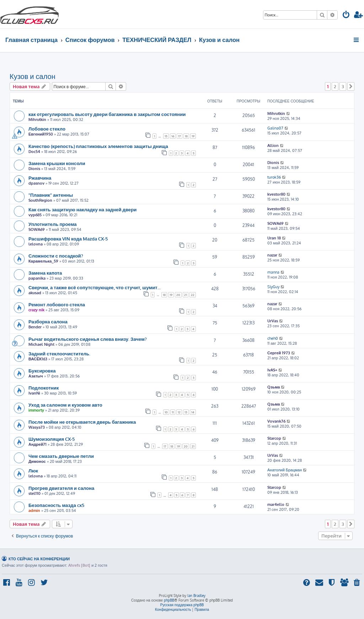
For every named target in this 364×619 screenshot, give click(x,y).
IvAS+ (272, 370)
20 (178, 295)
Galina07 (275, 128)
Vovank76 (276, 421)
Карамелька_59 (43, 261)
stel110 (34, 493)
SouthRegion (40, 200)
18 (186, 136)
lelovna (36, 244)
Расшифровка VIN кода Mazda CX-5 (68, 239)
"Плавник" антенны (51, 195)
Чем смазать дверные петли (61, 456)
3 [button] (343, 86)
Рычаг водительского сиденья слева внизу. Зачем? (88, 339)
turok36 (274, 177)
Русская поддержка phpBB (182, 605)
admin (34, 510)
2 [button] (335, 86)
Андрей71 (38, 444)
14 (193, 412)
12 (179, 412)
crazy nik (36, 310)
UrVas (273, 321)
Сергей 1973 (279, 353)
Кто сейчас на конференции (39, 559)
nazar (272, 255)
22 (193, 295)
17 (180, 136)
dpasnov (36, 183)
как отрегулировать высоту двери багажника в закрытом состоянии (107, 114)
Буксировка (42, 371)
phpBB (169, 600)
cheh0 (273, 338)
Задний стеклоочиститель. (59, 353)
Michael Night (41, 344)
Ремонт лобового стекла (57, 304)
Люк (33, 470)
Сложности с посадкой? (56, 256)
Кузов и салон (33, 76)
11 (173, 412)
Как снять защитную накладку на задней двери (82, 209)
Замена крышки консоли (57, 163)
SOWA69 (37, 229)
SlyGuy (273, 287)
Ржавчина (40, 178)
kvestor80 (276, 194)
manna (273, 272)
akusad (35, 293)
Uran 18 (274, 238)
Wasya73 (37, 427)
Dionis (34, 169)
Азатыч (36, 376)
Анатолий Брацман (285, 470)
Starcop (274, 438)
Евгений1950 (41, 134)
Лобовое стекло (47, 129)
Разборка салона (48, 321)
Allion (273, 146)
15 (166, 136)
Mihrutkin (37, 120)
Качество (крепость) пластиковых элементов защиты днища (98, 146)
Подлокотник (44, 388)
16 (173, 136)
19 (193, 136)
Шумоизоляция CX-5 (52, 439)
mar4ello (276, 504)
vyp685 (35, 215)
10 (166, 412)
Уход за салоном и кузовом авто (65, 405)
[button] (351, 86)
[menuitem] (346, 15)
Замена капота (45, 273)
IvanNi (34, 393)
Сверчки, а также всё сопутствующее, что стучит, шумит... (95, 287)
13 (186, 412)
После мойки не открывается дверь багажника (82, 422)
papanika (37, 278)
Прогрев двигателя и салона (61, 488)
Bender (35, 327)
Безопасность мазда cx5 (56, 505)
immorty (36, 410)
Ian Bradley (196, 596)
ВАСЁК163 (38, 359)
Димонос (37, 461)
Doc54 (34, 152)
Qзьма (274, 387)
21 (186, 295)
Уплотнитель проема (53, 224)
